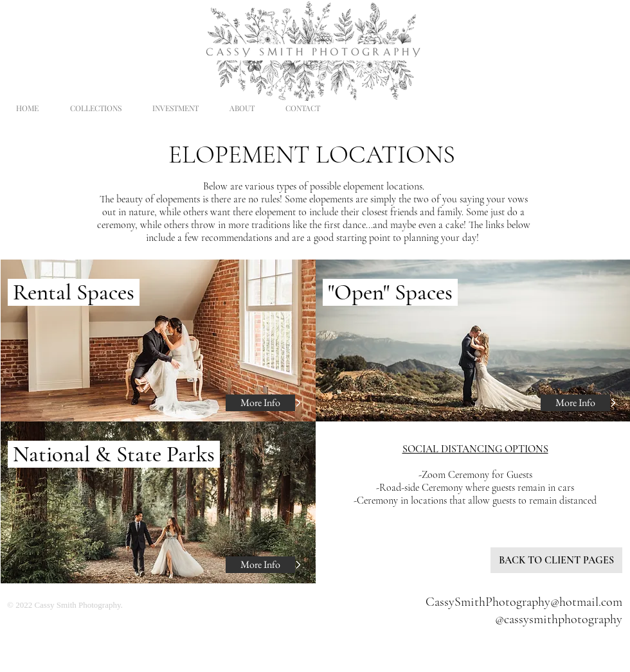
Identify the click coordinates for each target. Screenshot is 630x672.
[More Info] (260, 403)
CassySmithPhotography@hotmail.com (524, 602)
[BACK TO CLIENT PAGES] (556, 560)
